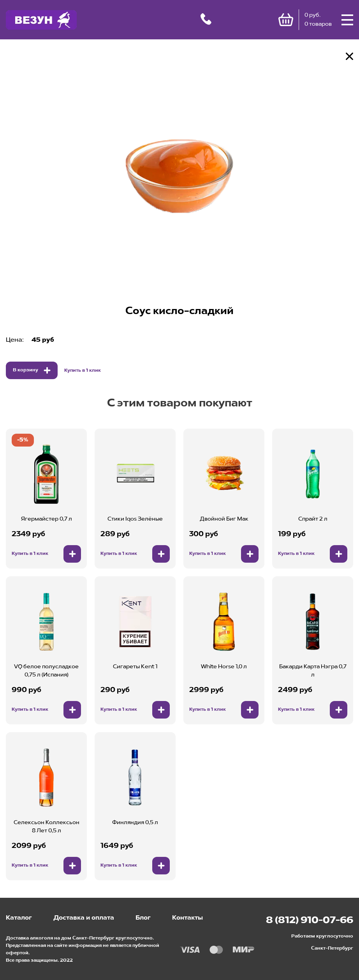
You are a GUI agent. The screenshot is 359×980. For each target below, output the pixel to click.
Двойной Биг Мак (224, 519)
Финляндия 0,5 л (135, 823)
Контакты (187, 918)
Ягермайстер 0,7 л (47, 519)
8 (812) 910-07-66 (310, 921)
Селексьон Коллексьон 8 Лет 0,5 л (47, 827)
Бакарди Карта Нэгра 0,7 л (313, 671)
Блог (143, 918)
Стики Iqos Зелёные (135, 519)
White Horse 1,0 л (224, 667)
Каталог (19, 918)
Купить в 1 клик (83, 371)
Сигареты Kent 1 (135, 667)
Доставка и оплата (84, 918)
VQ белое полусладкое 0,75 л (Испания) (46, 671)
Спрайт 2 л (313, 519)
